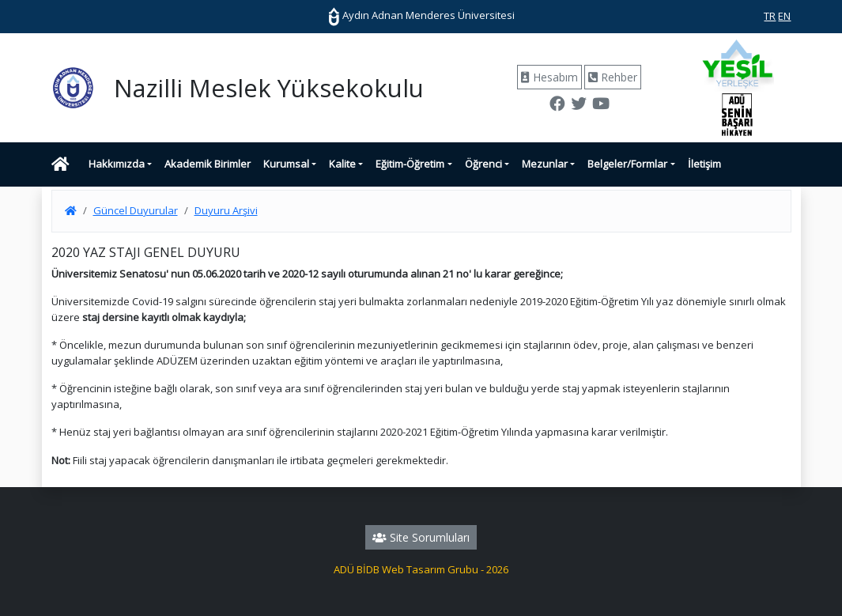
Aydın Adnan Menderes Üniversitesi (421, 15)
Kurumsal (286, 164)
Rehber (613, 77)
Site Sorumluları (421, 537)
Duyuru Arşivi (226, 210)
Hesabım (549, 77)
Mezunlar (545, 164)
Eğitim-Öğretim (410, 164)
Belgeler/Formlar (627, 164)
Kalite (342, 164)
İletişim (704, 164)
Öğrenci (483, 164)
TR (770, 16)
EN (784, 16)
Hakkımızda (117, 164)
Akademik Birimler (208, 164)
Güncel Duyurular (136, 210)
